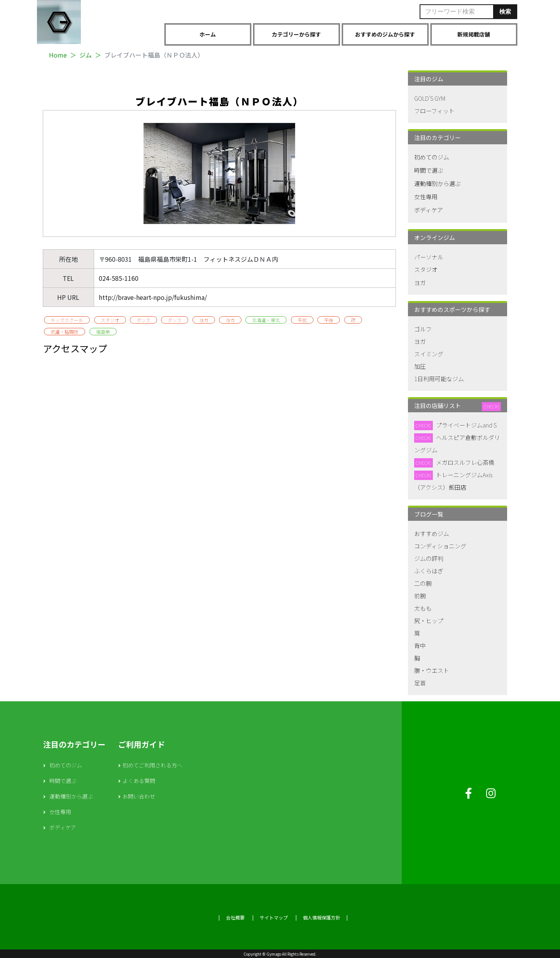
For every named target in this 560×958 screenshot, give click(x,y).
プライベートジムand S (466, 425)
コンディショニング (440, 546)
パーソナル (429, 257)
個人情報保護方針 (322, 917)
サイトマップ (274, 917)
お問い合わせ (139, 796)
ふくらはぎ (429, 571)
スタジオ (110, 320)
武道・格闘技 (65, 332)
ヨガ (204, 320)
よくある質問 (139, 781)
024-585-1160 (119, 278)
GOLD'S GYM (430, 98)
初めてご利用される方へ (152, 765)
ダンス (143, 320)
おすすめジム (432, 533)
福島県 (103, 332)
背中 (420, 645)
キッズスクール (67, 320)
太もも (423, 608)
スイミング (429, 354)
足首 (420, 683)
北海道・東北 (266, 320)
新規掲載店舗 (474, 34)
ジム (86, 55)
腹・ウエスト (432, 670)
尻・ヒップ (429, 621)
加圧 (420, 366)
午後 (329, 320)
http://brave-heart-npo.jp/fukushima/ (153, 297)
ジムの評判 (429, 558)
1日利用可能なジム (439, 379)
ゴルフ (423, 329)
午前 (302, 320)
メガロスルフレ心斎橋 (465, 462)
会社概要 (235, 917)
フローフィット (434, 111)
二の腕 (423, 583)
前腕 (420, 596)
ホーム (208, 34)
